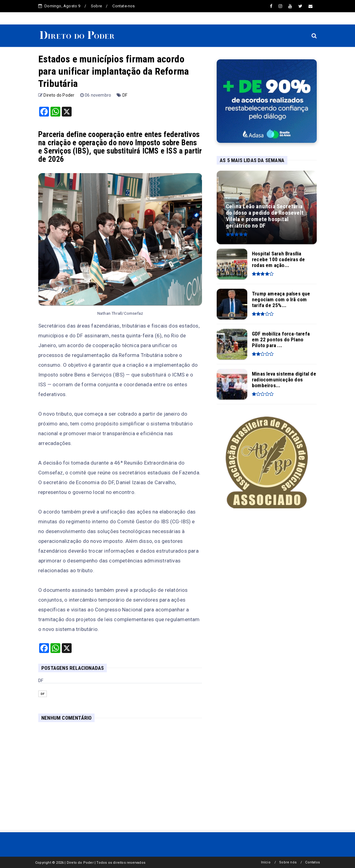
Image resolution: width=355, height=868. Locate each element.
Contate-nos (123, 6)
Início (266, 862)
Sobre (96, 6)
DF (125, 95)
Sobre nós (288, 862)
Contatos (312, 862)
